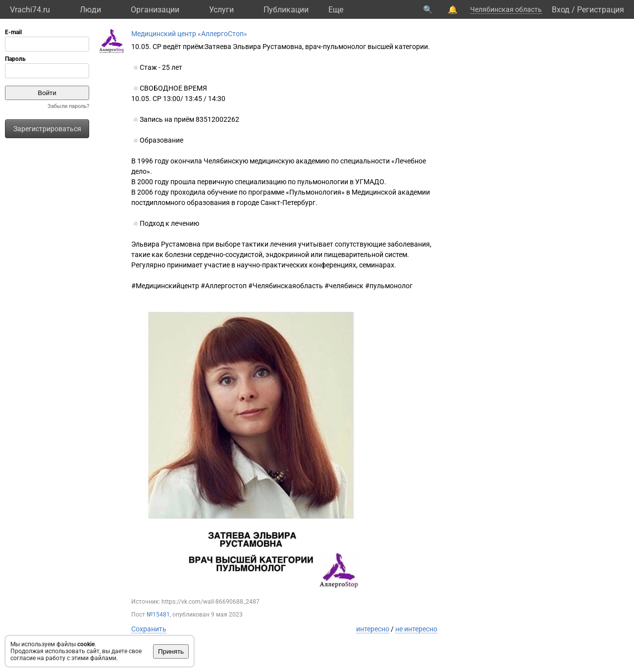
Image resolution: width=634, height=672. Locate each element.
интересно (373, 629)
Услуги (221, 10)
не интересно (416, 629)
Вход (561, 10)
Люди (90, 10)
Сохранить (149, 629)
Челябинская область (506, 9)
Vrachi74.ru (30, 10)
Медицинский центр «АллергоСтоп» (189, 34)
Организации (155, 10)
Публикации (286, 10)
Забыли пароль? (68, 106)
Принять (171, 651)
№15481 (158, 615)
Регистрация (601, 10)
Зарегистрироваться (47, 129)
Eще (336, 10)
